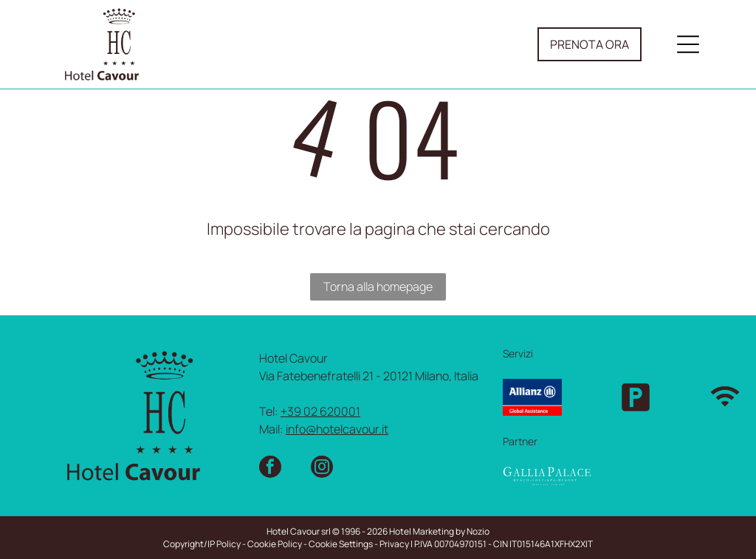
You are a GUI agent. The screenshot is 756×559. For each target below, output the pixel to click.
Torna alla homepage (378, 287)
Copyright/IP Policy (202, 544)
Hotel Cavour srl (299, 531)
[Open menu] (688, 44)
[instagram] (322, 469)
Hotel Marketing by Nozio (439, 531)
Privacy (394, 544)
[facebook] (270, 469)
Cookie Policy (275, 544)
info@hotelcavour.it (337, 429)
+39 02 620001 (320, 411)
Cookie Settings (341, 544)
